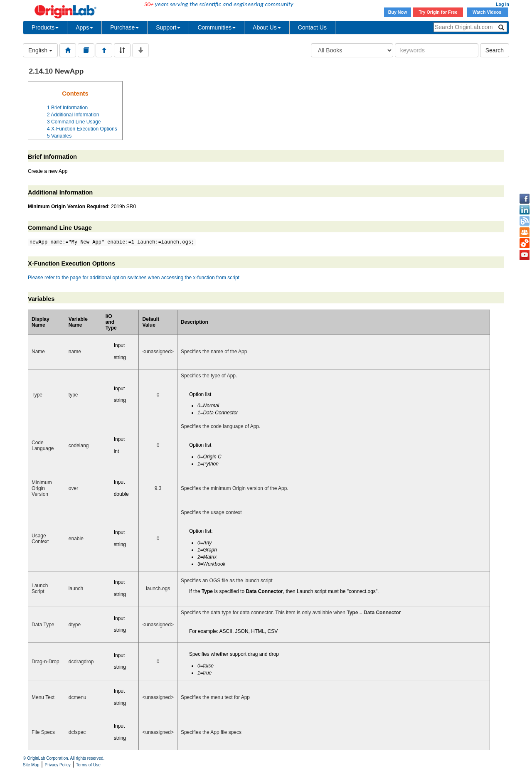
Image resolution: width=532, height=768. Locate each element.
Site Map (31, 765)
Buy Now (398, 12)
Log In (502, 4)
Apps (84, 27)
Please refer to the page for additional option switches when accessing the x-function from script (134, 278)
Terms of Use (88, 765)
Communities (217, 27)
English (40, 50)
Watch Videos (488, 12)
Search (495, 50)
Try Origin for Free (438, 12)
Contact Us (312, 27)
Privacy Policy (58, 765)
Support (168, 27)
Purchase (124, 27)
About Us (267, 27)
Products (45, 27)
